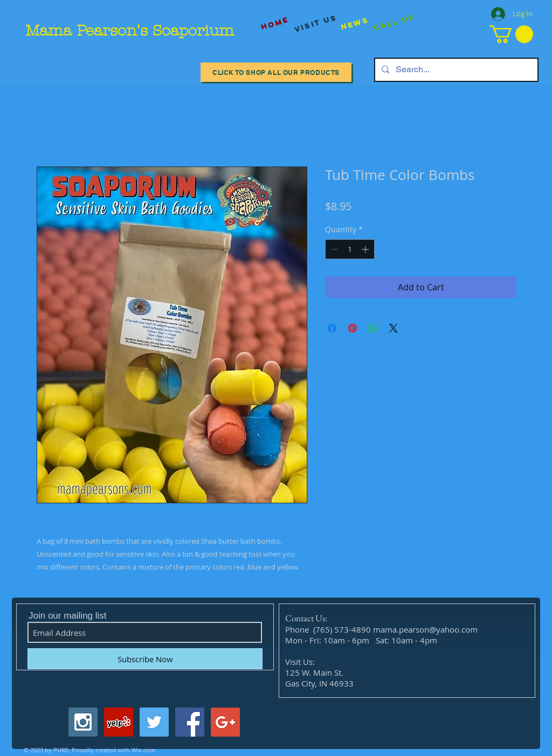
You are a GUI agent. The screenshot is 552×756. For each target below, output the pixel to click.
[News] (355, 23)
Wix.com (143, 750)
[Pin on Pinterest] (353, 328)
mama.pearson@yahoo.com (425, 629)
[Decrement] (333, 249)
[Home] (275, 23)
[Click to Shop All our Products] (276, 72)
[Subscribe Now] (145, 659)
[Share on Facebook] (332, 328)
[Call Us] (394, 23)
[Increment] (366, 249)
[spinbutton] (350, 249)
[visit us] (316, 24)
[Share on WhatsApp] (373, 328)
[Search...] (455, 70)
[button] (511, 34)
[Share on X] (394, 328)
